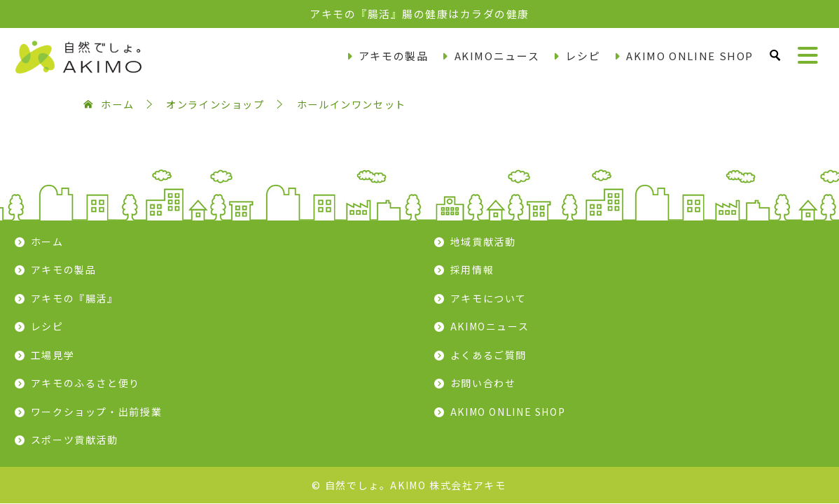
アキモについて (488, 298)
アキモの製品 (394, 56)
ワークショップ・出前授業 (97, 412)
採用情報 (472, 269)
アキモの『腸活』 (75, 298)
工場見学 (53, 355)
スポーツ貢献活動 (75, 440)
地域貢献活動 (483, 241)
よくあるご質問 (488, 355)
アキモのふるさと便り (85, 383)
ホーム (47, 241)
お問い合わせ (483, 383)
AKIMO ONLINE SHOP (690, 56)
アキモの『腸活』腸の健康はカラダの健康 (419, 14)
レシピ (583, 56)
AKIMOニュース (497, 56)
